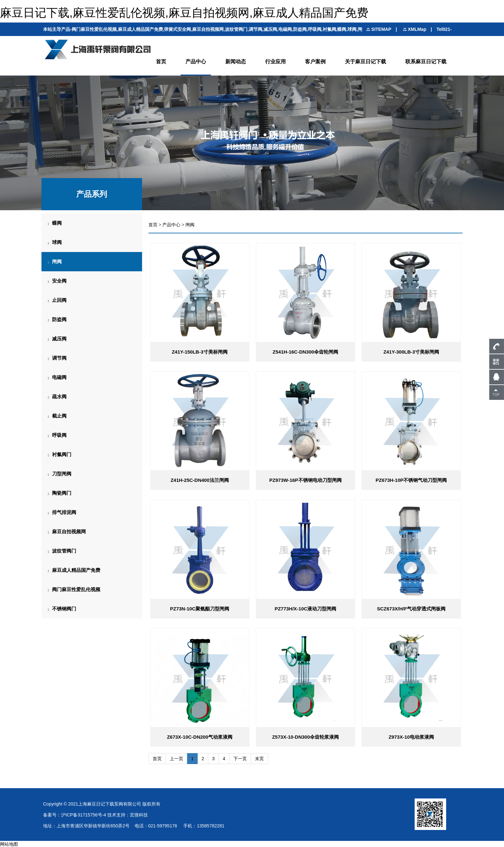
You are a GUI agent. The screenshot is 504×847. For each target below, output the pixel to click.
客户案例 (315, 62)
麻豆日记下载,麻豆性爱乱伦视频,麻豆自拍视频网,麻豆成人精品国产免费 (184, 13)
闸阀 (190, 225)
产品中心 (196, 62)
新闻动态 (236, 62)
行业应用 (275, 62)
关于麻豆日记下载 (365, 62)
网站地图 (9, 844)
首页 (161, 62)
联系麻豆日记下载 (426, 62)
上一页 (176, 758)
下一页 (240, 758)
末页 (259, 758)
